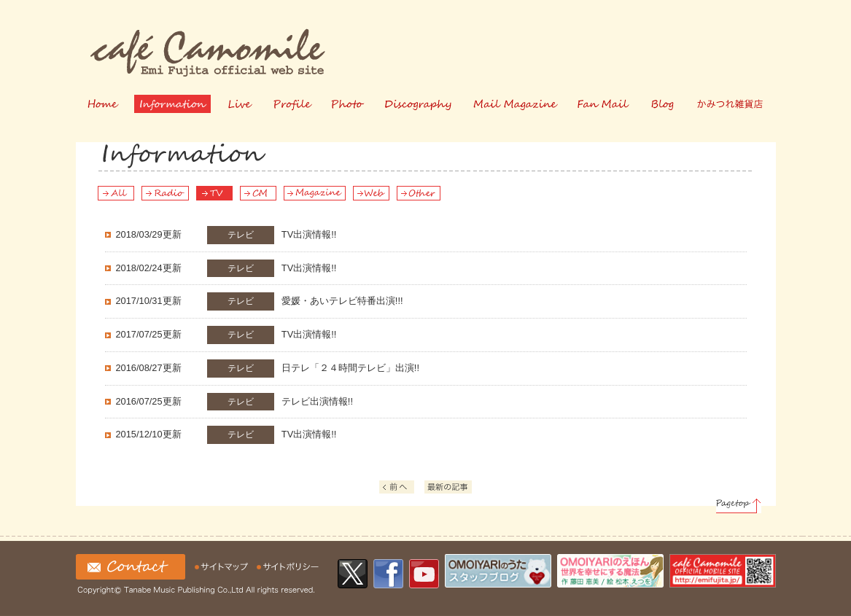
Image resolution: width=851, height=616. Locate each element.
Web (371, 193)
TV (214, 193)
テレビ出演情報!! (234, 402)
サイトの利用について (288, 567)
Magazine (315, 193)
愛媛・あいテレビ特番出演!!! (260, 301)
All (116, 193)
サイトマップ (223, 567)
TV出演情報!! (226, 235)
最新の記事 (450, 488)
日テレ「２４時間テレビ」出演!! (268, 369)
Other (419, 193)
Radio (165, 193)
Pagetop (739, 506)
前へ (404, 488)
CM (258, 193)
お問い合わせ (131, 567)
